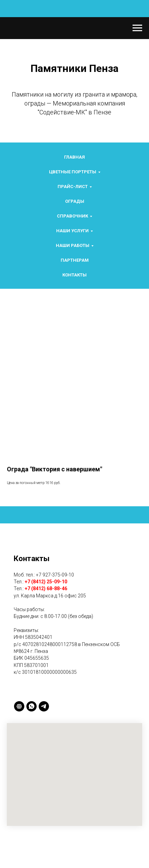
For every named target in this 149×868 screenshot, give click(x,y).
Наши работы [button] (73, 245)
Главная (74, 157)
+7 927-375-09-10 (55, 575)
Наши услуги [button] (72, 231)
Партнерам (75, 260)
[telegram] (44, 706)
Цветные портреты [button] (73, 172)
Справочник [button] (72, 216)
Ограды (75, 201)
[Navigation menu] (137, 28)
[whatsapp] (32, 706)
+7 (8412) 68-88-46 (46, 588)
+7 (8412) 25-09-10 (46, 582)
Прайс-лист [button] (73, 187)
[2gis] (19, 706)
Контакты (74, 275)
